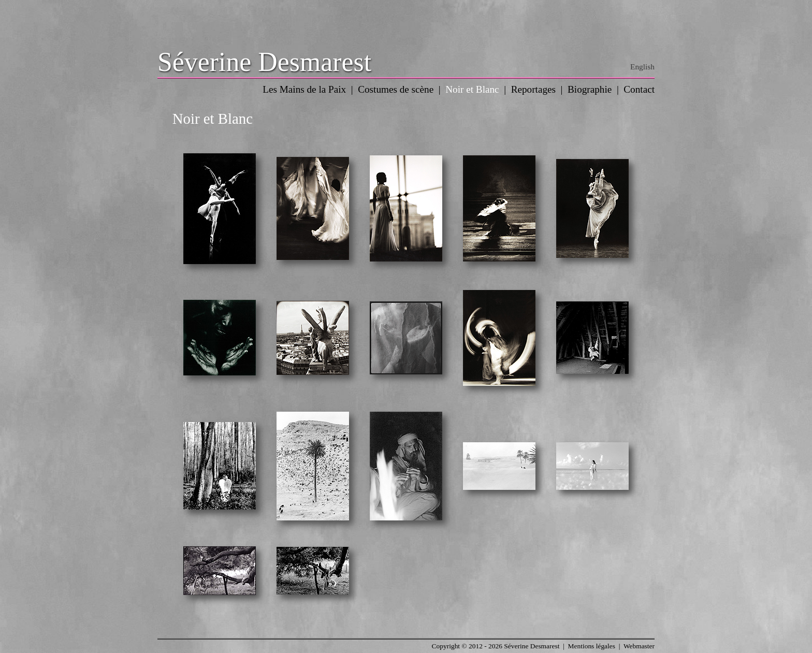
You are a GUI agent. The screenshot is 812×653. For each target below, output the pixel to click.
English (642, 67)
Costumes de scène (396, 89)
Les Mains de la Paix (304, 89)
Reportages (533, 89)
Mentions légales (592, 646)
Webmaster (639, 646)
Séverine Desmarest (264, 62)
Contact (639, 89)
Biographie (590, 89)
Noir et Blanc (472, 89)
